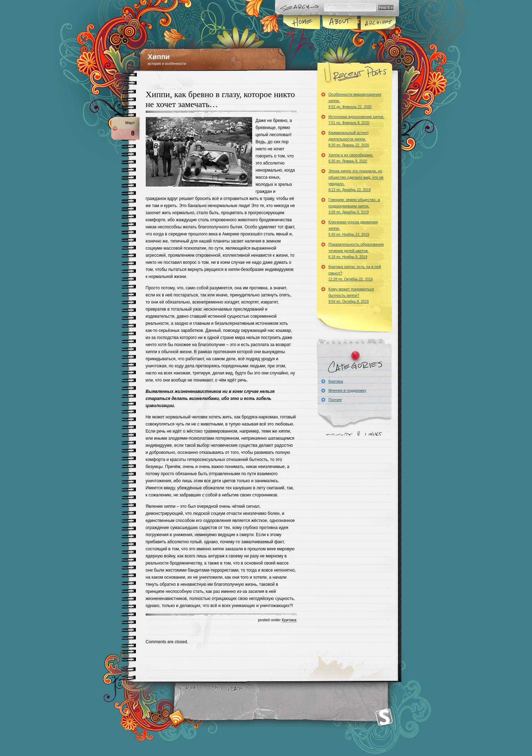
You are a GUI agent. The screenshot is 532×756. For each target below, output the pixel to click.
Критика (289, 620)
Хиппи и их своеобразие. (351, 158)
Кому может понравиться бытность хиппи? (351, 295)
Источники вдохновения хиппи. (356, 120)
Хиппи (159, 57)
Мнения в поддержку (347, 390)
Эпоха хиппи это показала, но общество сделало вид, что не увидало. (356, 180)
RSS (177, 718)
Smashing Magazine (384, 717)
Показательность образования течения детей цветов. (356, 251)
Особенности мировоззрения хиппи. (355, 101)
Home (302, 23)
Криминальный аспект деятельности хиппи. (349, 139)
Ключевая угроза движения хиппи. (353, 228)
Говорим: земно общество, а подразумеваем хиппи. (354, 206)
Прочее (335, 400)
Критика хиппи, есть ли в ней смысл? (355, 273)
